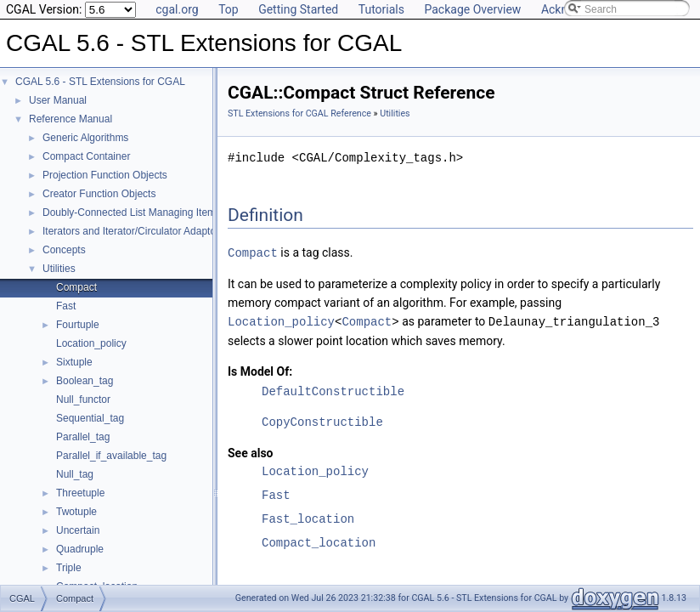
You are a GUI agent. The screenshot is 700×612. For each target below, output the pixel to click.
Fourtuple (78, 325)
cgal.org (177, 9)
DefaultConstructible (333, 390)
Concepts (64, 250)
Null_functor (83, 399)
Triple (69, 568)
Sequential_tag (90, 418)
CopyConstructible (322, 420)
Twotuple (76, 512)
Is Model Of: (260, 370)
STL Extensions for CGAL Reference (299, 113)
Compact (76, 287)
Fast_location (308, 517)
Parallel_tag (83, 437)
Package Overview (472, 9)
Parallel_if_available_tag (111, 456)
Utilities (59, 269)
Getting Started (298, 9)
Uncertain (78, 530)
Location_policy (91, 343)
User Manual (58, 100)
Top (229, 9)
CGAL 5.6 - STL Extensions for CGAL (100, 82)
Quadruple (80, 549)
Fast (66, 306)
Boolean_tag (85, 381)
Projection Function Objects (105, 175)
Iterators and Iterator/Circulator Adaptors (133, 231)
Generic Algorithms (85, 138)
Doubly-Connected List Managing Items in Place (151, 212)
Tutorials (381, 9)
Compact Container (86, 156)
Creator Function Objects (99, 194)
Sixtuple (74, 362)
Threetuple (80, 493)
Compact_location (319, 541)
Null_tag (75, 474)
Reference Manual (71, 119)
